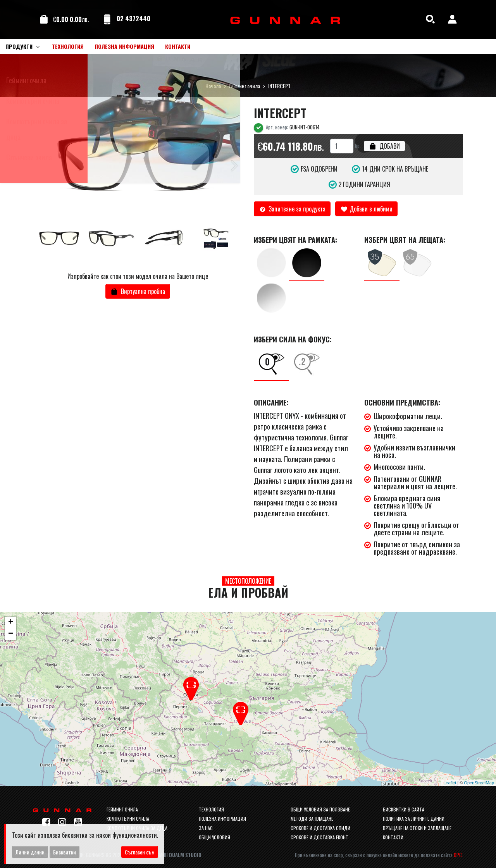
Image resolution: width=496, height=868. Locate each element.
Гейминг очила (245, 86)
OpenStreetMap (479, 783)
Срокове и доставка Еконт (319, 837)
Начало (213, 86)
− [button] (11, 634)
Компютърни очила (128, 819)
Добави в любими (367, 209)
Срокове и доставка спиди (320, 828)
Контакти (393, 837)
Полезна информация (222, 819)
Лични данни (30, 852)
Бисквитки (65, 852)
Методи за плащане (312, 819)
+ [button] (11, 622)
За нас (206, 828)
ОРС (458, 855)
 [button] (234, 165)
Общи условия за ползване (320, 809)
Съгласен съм (140, 852)
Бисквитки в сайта (404, 809)
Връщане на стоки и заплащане (417, 828)
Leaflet (450, 783)
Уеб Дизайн (172, 855)
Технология (211, 809)
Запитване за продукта (292, 209)
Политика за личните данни (414, 819)
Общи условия (214, 837)
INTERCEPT (279, 86)
